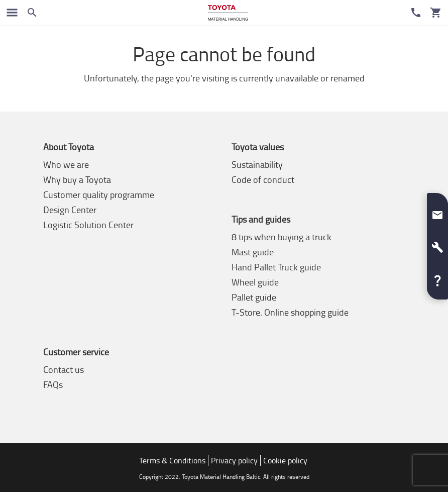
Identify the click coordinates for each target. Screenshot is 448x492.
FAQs (53, 384)
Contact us (64, 369)
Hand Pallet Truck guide (276, 267)
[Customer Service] (416, 13)
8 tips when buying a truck (282, 237)
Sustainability (257, 164)
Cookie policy (285, 460)
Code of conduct (263, 179)
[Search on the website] (32, 13)
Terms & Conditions (172, 460)
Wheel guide (255, 282)
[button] (437, 211)
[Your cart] (436, 13)
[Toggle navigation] (12, 13)
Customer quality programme (99, 194)
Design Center (70, 210)
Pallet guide (254, 297)
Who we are (66, 164)
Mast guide (253, 252)
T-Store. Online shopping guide (290, 312)
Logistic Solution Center (88, 225)
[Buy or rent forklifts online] (228, 13)
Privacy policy (234, 460)
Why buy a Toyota (77, 179)
